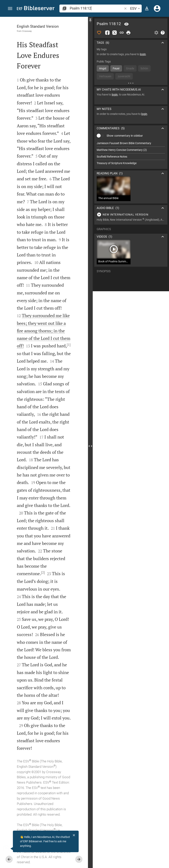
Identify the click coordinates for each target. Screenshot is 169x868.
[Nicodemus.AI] (9, 849)
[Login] (157, 9)
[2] (43, 572)
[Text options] (147, 9)
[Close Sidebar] (90, 446)
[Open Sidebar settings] (156, 33)
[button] (10, 9)
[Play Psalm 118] (131, 212)
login (143, 54)
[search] (96, 8)
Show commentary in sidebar (125, 133)
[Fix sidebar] (90, 20)
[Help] (163, 33)
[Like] (99, 33)
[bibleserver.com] (36, 9)
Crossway (27, 31)
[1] (69, 345)
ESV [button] (136, 9)
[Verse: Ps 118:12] (126, 24)
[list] (131, 151)
